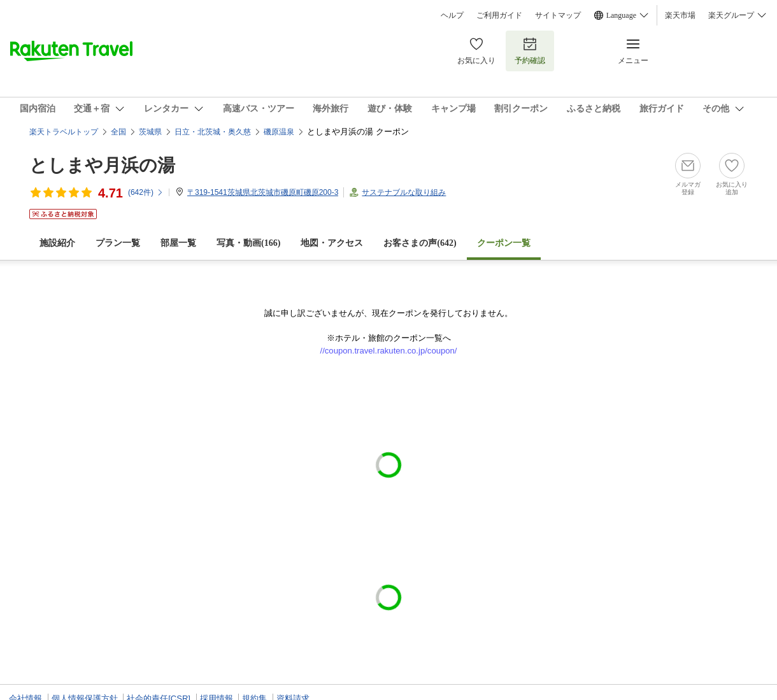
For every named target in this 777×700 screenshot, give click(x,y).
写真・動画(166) (248, 243)
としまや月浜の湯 (102, 165)
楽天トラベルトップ (64, 132)
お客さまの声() (420, 243)
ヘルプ (452, 15)
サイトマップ (558, 15)
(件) (146, 192)
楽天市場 (680, 15)
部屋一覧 (178, 243)
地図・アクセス (332, 243)
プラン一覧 (118, 243)
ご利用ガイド (499, 15)
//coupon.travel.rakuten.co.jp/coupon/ (389, 351)
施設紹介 (57, 243)
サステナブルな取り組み (404, 192)
